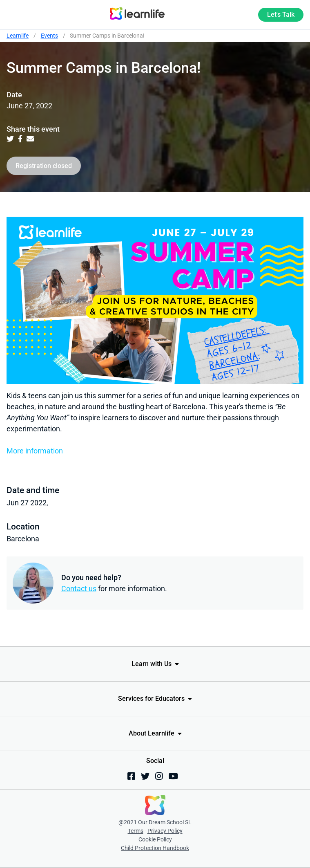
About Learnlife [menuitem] (152, 733)
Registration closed (44, 166)
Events (49, 36)
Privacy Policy (165, 831)
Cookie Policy (155, 839)
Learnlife (18, 36)
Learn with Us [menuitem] (152, 664)
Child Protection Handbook (155, 848)
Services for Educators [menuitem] (151, 699)
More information (35, 451)
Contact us (79, 589)
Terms (136, 831)
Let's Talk (281, 15)
